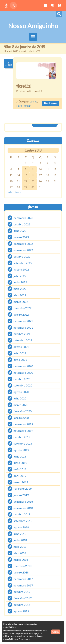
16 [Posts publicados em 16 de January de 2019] (33, 175)
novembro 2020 (23, 373)
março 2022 (21, 302)
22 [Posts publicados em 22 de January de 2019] (26, 181)
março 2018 (21, 560)
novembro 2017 (23, 585)
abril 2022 (20, 295)
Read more (50, 103)
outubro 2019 (22, 437)
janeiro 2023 (21, 237)
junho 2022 (20, 282)
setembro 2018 (23, 521)
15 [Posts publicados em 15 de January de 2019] (26, 175)
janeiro (24, 51)
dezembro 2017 (23, 579)
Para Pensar (24, 106)
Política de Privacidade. (20, 639)
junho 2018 (20, 540)
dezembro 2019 (23, 424)
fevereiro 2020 (23, 411)
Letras (33, 101)
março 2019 (21, 482)
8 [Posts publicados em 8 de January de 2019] (26, 169)
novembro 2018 (23, 508)
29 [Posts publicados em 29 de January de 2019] (26, 187)
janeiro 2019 (21, 495)
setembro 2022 (23, 263)
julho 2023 (20, 231)
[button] (6, 5)
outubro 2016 (22, 605)
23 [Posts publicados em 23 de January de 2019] (33, 181)
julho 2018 (20, 534)
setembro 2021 (23, 340)
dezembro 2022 (23, 244)
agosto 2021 (21, 347)
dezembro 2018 (23, 501)
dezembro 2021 (23, 321)
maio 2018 (20, 547)
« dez (11, 192)
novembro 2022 (23, 250)
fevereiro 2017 (23, 598)
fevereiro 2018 (23, 566)
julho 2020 (20, 398)
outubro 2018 (22, 514)
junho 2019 (20, 463)
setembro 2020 (23, 385)
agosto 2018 (21, 527)
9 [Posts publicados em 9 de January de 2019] (33, 169)
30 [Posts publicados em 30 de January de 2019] (33, 187)
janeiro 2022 (21, 314)
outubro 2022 (22, 256)
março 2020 (21, 405)
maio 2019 (20, 469)
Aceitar (56, 632)
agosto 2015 (21, 611)
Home (7, 51)
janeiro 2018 (21, 572)
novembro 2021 (23, 327)
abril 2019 (20, 476)
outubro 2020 (22, 379)
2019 (16, 51)
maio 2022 (20, 289)
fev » (18, 192)
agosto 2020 (21, 392)
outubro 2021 (22, 334)
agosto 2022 (21, 269)
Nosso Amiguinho (33, 26)
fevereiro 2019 (23, 488)
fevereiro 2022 (23, 308)
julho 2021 (20, 353)
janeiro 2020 (21, 418)
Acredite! (24, 86)
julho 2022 (20, 276)
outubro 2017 (22, 592)
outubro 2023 (22, 224)
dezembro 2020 (23, 366)
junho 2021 (20, 360)
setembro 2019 (23, 443)
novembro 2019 (23, 431)
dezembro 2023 (23, 218)
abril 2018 (20, 553)
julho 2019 (20, 456)
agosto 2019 (21, 450)
